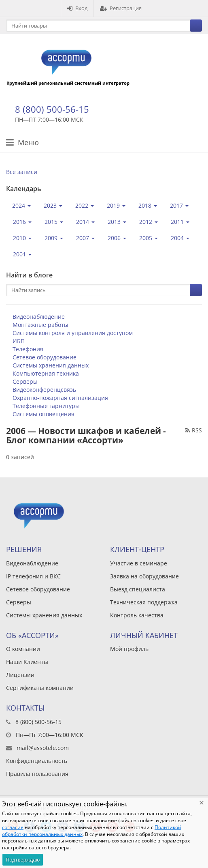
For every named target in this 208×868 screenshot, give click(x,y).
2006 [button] (117, 238)
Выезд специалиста (138, 589)
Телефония (28, 349)
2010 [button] (22, 238)
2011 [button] (180, 222)
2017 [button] (179, 205)
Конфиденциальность (37, 761)
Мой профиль (129, 649)
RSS (194, 430)
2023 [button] (53, 205)
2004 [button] (180, 238)
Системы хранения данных (51, 365)
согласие (13, 827)
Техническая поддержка (144, 602)
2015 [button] (54, 222)
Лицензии (20, 675)
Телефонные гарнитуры (46, 406)
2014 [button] (85, 222)
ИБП (19, 341)
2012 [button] (149, 222)
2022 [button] (85, 205)
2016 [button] (22, 222)
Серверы (25, 381)
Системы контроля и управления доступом (73, 333)
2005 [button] (149, 238)
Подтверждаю (23, 860)
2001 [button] (22, 254)
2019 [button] (116, 205)
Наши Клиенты (27, 662)
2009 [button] (54, 238)
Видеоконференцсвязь (44, 390)
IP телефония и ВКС (33, 576)
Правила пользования (37, 774)
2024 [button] (21, 205)
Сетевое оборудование (45, 357)
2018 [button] (148, 205)
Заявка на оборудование (144, 576)
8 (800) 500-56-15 (52, 109)
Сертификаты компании (40, 688)
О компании (23, 649)
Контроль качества (137, 615)
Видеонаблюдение (39, 317)
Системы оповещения (44, 414)
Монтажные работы (40, 325)
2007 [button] (85, 238)
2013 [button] (117, 222)
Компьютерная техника (46, 373)
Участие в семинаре (139, 563)
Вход (77, 8)
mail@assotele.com (43, 748)
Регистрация (121, 8)
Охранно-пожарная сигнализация (60, 398)
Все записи (22, 172)
